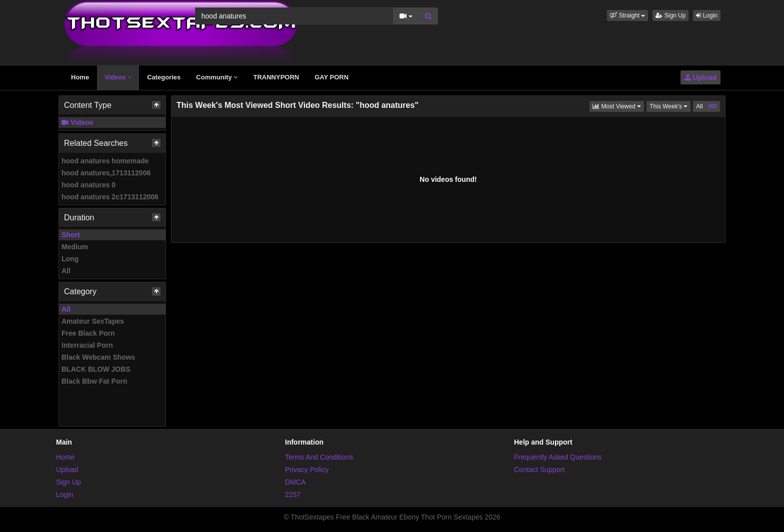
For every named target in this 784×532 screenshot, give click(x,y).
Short (71, 235)
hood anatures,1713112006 (106, 173)
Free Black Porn (88, 333)
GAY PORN (331, 77)
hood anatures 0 (88, 185)
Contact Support (539, 470)
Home (80, 77)
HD (713, 106)
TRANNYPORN (276, 77)
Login (707, 15)
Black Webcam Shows (98, 357)
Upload (700, 77)
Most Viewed (618, 106)
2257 (293, 495)
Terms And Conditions (319, 457)
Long (70, 259)
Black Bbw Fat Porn (94, 381)
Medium (75, 247)
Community (217, 77)
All (66, 271)
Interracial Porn (87, 345)
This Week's (670, 106)
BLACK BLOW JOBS (96, 369)
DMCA (295, 482)
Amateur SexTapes (93, 321)
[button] (627, 15)
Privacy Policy (307, 470)
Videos (118, 77)
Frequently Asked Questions (558, 457)
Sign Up (670, 15)
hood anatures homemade (105, 161)
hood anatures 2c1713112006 (110, 197)
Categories (164, 77)
